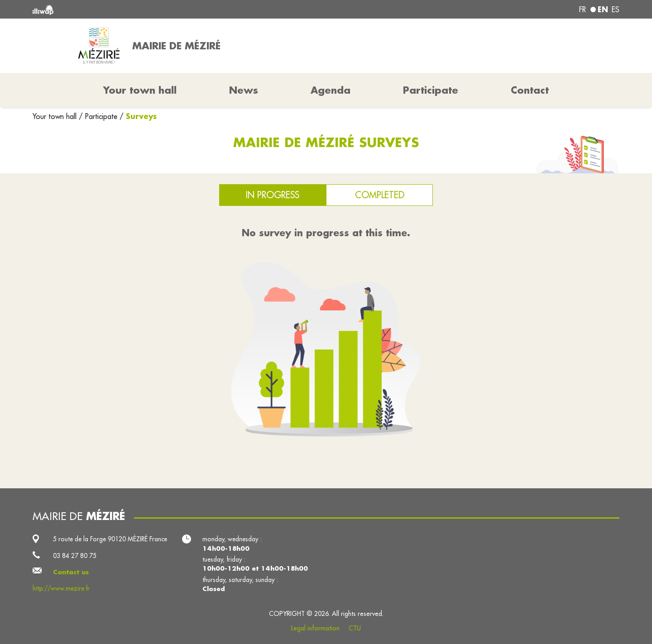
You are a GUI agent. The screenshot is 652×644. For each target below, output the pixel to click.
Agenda (331, 90)
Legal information (315, 628)
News (244, 90)
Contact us (71, 572)
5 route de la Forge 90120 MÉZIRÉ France (110, 539)
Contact (530, 90)
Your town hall (56, 116)
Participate (431, 90)
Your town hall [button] (140, 90)
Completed (380, 195)
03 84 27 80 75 (75, 556)
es (616, 10)
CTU (355, 628)
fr (582, 10)
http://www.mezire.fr (61, 588)
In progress (273, 195)
